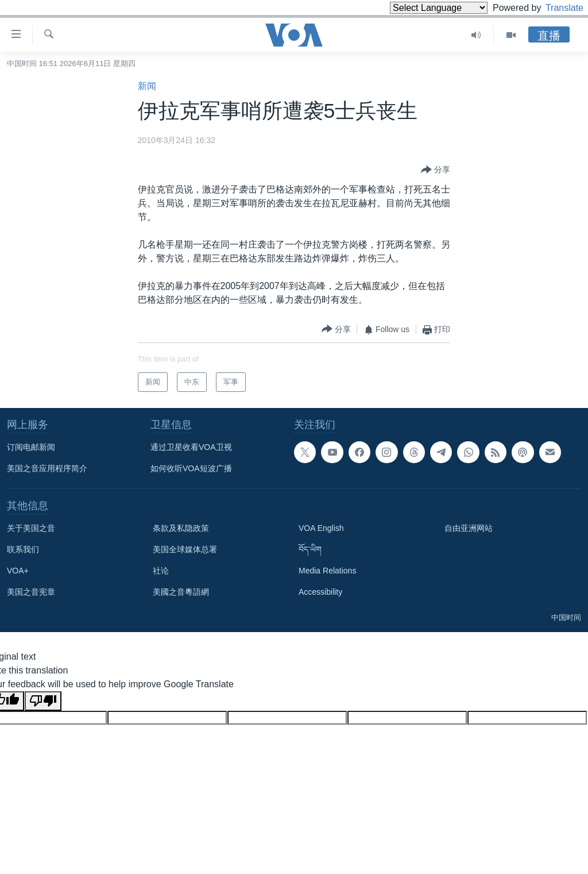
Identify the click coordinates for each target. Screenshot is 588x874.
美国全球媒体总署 (185, 549)
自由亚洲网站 (469, 528)
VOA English (321, 528)
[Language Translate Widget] (419, 8)
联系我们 (23, 549)
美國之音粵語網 (181, 592)
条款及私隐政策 (181, 528)
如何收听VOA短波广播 (191, 468)
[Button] (436, 170)
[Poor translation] (43, 701)
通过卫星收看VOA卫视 (191, 447)
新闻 (147, 86)
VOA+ (18, 571)
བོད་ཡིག (310, 549)
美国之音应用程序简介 (47, 468)
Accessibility (320, 592)
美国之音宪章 (31, 592)
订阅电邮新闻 (31, 447)
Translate (554, 8)
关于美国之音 (31, 528)
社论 (161, 571)
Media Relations (327, 571)
